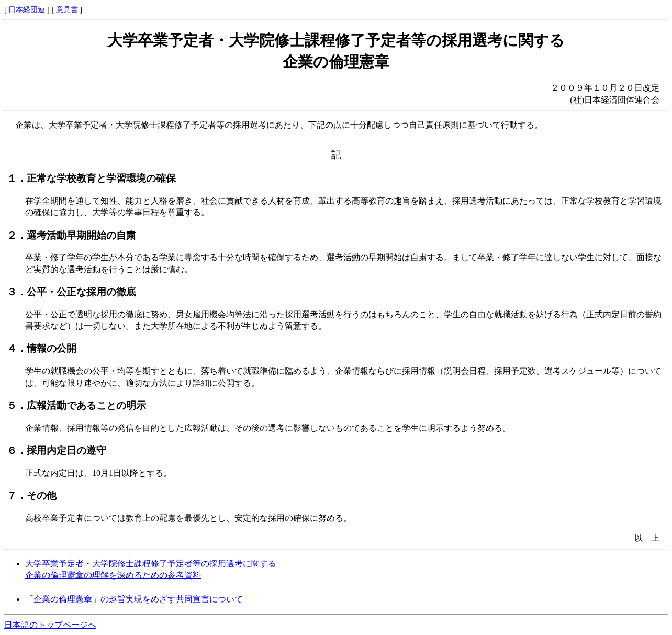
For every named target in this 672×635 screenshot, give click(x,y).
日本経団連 (27, 9)
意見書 (67, 9)
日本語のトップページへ (50, 625)
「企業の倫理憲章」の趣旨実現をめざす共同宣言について (134, 599)
